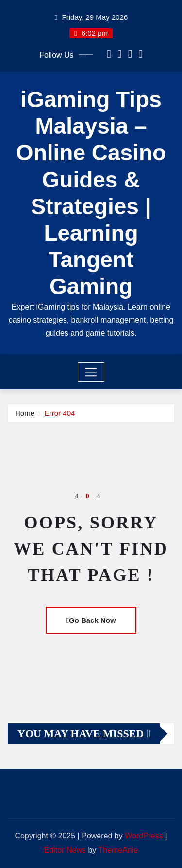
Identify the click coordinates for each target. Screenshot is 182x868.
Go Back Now (91, 620)
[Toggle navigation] (91, 372)
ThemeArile (118, 850)
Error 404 (60, 413)
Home (25, 413)
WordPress (144, 836)
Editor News (65, 850)
